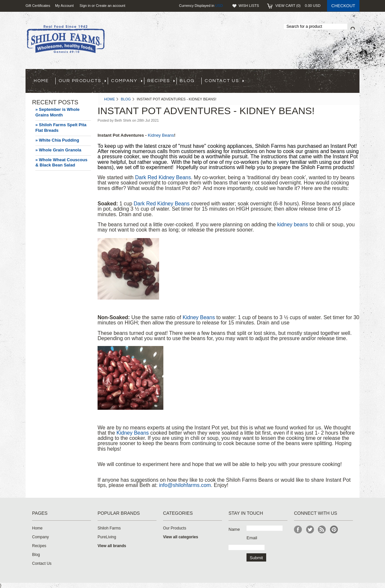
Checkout (343, 6)
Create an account (111, 6)
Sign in (85, 6)
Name (234, 529)
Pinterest (334, 530)
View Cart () (298, 6)
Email (252, 538)
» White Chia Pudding (57, 140)
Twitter (310, 530)
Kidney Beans (161, 135)
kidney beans (293, 225)
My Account (64, 6)
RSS (322, 530)
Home (110, 99)
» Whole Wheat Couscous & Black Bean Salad (61, 163)
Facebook (298, 530)
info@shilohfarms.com (185, 485)
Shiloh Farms (109, 528)
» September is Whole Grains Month (57, 112)
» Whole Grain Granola (58, 150)
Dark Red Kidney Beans (163, 177)
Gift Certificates (38, 6)
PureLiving (107, 537)
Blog (126, 99)
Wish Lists (249, 6)
